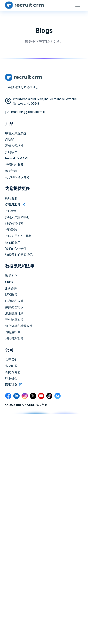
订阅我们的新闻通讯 (19, 255)
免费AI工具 (15, 205)
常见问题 (11, 366)
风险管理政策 (14, 338)
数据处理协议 (14, 307)
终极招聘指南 (14, 223)
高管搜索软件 (14, 146)
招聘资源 (11, 198)
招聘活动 (11, 211)
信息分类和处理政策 (19, 326)
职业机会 (11, 378)
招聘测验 (11, 230)
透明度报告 (13, 332)
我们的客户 (13, 242)
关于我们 (11, 360)
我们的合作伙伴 (16, 248)
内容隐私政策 (14, 301)
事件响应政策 (14, 320)
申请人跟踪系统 (16, 133)
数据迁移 (11, 171)
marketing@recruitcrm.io (28, 112)
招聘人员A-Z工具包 (18, 236)
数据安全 (11, 276)
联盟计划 (14, 385)
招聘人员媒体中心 (17, 217)
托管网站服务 (14, 165)
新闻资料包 (13, 372)
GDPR (9, 282)
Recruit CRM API (16, 158)
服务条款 (11, 288)
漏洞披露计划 (14, 313)
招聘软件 (11, 152)
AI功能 (10, 139)
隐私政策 (11, 295)
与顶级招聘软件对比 (19, 177)
